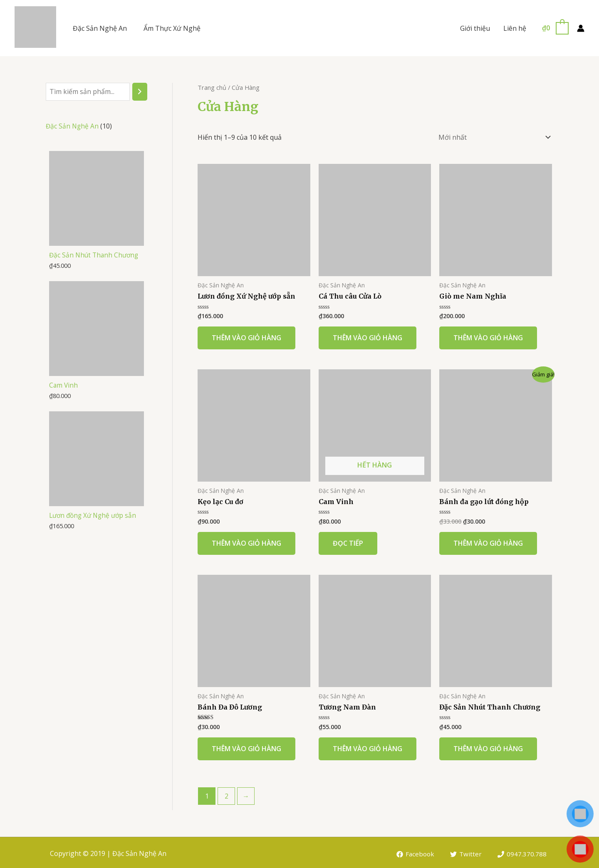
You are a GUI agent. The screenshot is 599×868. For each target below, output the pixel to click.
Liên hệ (515, 28)
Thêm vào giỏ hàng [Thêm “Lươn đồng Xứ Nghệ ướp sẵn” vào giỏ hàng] (246, 336)
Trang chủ (212, 87)
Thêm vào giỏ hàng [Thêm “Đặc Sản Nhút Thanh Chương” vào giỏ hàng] (488, 747)
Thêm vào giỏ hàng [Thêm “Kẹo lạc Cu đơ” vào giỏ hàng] (246, 541)
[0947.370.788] (522, 852)
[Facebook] (415, 852)
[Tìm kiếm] (140, 92)
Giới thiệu (475, 28)
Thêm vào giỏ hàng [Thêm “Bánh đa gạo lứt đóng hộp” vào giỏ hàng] (488, 541)
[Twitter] (465, 852)
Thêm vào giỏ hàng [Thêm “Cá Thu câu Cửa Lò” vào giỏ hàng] (368, 336)
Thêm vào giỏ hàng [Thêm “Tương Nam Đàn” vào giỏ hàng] (368, 747)
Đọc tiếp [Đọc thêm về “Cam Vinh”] (348, 541)
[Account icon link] (581, 28)
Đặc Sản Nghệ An (100, 28)
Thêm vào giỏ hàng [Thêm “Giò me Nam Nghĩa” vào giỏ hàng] (488, 336)
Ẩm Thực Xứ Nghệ (172, 28)
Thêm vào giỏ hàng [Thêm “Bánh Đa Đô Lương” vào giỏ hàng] (246, 747)
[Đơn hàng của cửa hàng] (493, 136)
